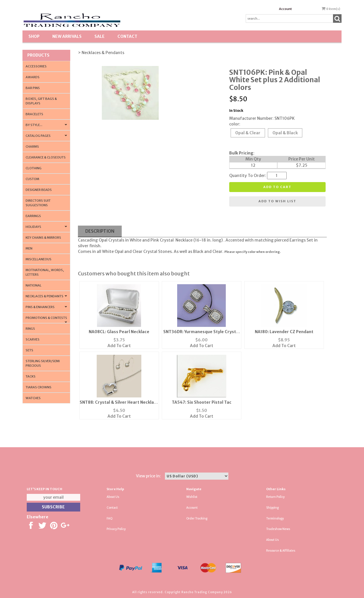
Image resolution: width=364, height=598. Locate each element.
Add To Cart (119, 346)
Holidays (33, 227)
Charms (32, 147)
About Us (113, 497)
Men (29, 248)
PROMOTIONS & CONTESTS (46, 318)
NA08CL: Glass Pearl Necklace (119, 332)
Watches (33, 398)
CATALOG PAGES (38, 136)
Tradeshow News (278, 529)
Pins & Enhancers (40, 307)
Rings (30, 329)
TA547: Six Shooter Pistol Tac (202, 402)
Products (38, 55)
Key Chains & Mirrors (43, 238)
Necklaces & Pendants (45, 296)
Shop (34, 36)
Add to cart (277, 187)
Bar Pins (33, 88)
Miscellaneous (39, 259)
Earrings (33, 216)
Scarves (33, 339)
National (34, 285)
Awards (33, 77)
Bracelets (34, 114)
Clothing (34, 168)
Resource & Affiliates (281, 551)
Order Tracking (197, 518)
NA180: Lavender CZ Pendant (284, 332)
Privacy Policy (116, 529)
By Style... (34, 125)
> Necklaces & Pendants (101, 53)
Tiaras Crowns (39, 387)
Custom (32, 179)
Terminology (275, 518)
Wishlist (192, 497)
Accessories (36, 66)
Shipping (272, 508)
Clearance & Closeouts (46, 157)
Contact (127, 36)
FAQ (110, 518)
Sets (29, 350)
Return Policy (275, 497)
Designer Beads (39, 190)
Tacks (31, 376)
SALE (100, 36)
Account (285, 9)
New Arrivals (67, 36)
